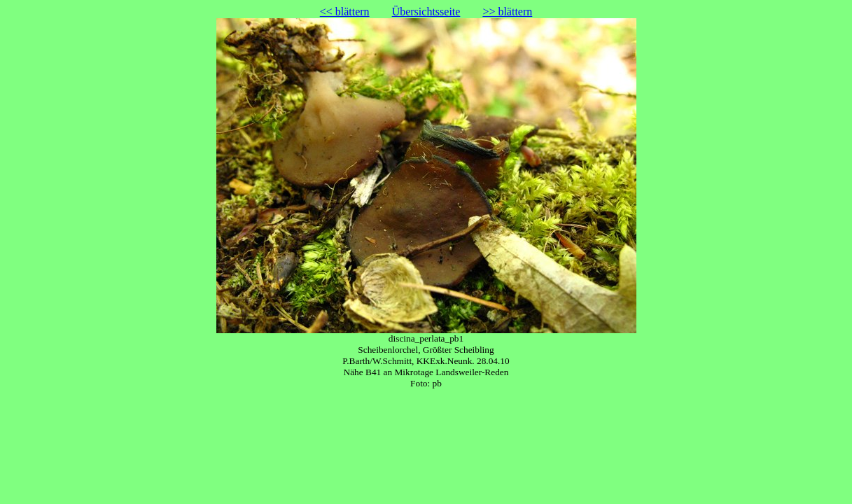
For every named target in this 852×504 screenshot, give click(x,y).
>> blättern (507, 12)
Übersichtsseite (426, 12)
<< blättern (345, 12)
